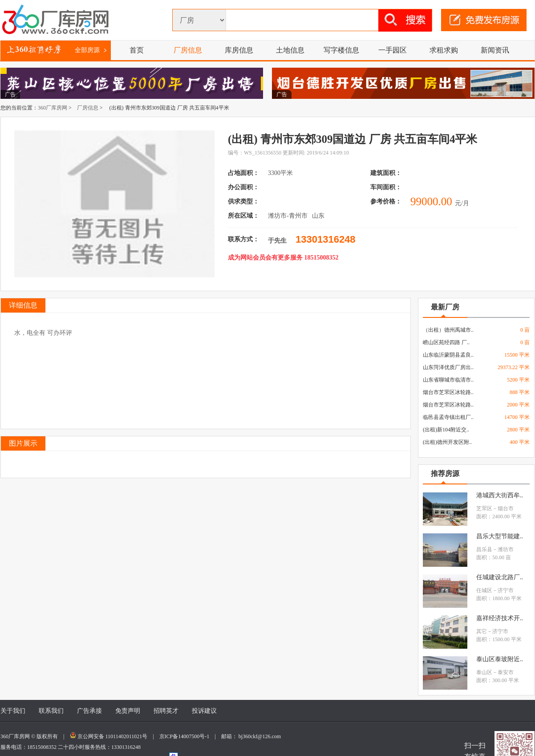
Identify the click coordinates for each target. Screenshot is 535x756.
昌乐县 (484, 549)
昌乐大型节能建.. (500, 536)
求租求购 (444, 50)
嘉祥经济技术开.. (500, 618)
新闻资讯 (495, 50)
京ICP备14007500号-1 (187, 736)
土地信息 (290, 50)
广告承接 (89, 711)
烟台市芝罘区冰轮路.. (448, 392)
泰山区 (484, 672)
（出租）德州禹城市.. (448, 330)
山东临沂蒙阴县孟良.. (448, 355)
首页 (137, 50)
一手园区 (393, 50)
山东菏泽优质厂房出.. (448, 367)
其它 (482, 631)
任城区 (484, 590)
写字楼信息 (341, 50)
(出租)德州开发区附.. (447, 442)
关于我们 (13, 711)
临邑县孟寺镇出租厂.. (448, 417)
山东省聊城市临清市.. (448, 380)
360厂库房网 (53, 108)
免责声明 (128, 711)
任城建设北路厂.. (500, 577)
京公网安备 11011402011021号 (113, 736)
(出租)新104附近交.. (446, 430)
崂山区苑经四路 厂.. (446, 342)
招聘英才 (166, 711)
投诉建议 (204, 711)
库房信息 (239, 50)
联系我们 (51, 711)
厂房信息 (188, 50)
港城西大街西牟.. (500, 495)
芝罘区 (484, 508)
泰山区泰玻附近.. (500, 659)
